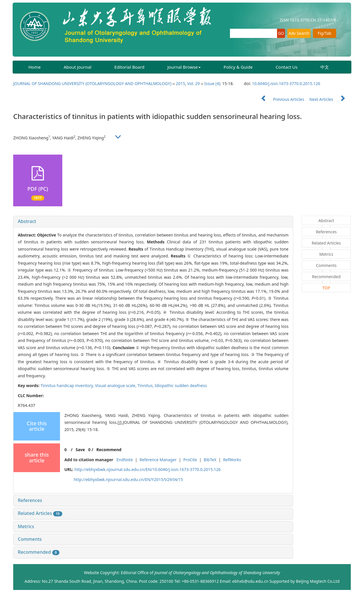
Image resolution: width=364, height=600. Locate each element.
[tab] (153, 222)
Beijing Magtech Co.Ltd (318, 581)
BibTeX (210, 460)
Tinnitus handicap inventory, (68, 385)
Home (35, 67)
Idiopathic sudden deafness (181, 385)
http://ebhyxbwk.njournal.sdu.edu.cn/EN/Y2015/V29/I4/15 (128, 479)
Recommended (39, 552)
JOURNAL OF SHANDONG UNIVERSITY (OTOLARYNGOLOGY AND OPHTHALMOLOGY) (92, 83)
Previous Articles (280, 99)
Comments (30, 539)
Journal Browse (184, 67)
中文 (325, 67)
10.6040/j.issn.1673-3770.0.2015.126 (286, 83)
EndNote (125, 460)
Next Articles (330, 99)
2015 (181, 83)
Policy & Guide (238, 67)
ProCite (190, 460)
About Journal (78, 67)
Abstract (27, 221)
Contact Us (286, 67)
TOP (326, 288)
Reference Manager (158, 460)
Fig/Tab (324, 33)
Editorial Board (129, 67)
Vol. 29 (193, 83)
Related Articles (40, 513)
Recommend (109, 450)
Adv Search (299, 33)
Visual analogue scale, (116, 385)
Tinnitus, (146, 385)
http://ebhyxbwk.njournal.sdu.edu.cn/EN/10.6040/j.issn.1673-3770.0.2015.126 (147, 469)
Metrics (26, 526)
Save (80, 450)
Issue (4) (212, 83)
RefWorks (232, 460)
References (30, 500)
